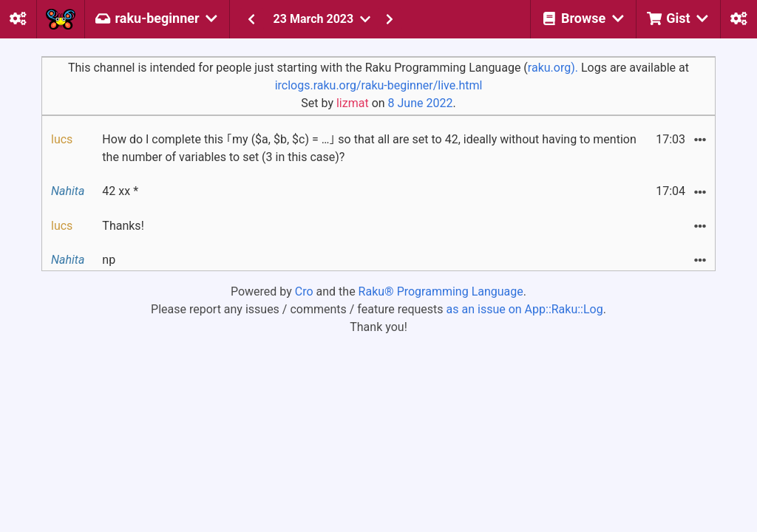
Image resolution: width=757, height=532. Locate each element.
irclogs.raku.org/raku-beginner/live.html (379, 85)
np (109, 260)
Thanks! (123, 226)
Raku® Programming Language (441, 291)
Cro (304, 291)
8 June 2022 (421, 103)
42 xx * (120, 191)
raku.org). (553, 68)
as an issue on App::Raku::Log (525, 309)
